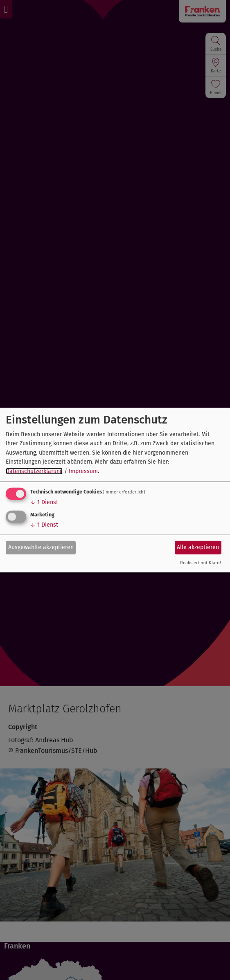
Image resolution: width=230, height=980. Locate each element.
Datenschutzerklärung (34, 471)
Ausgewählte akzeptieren (41, 547)
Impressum (83, 471)
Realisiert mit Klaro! (201, 563)
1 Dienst (44, 502)
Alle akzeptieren (198, 547)
